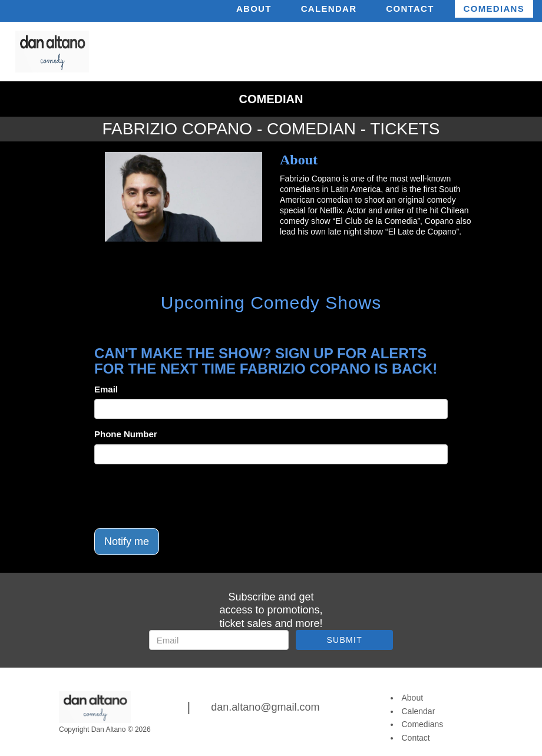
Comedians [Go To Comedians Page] (423, 724)
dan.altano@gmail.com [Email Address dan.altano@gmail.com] (265, 707)
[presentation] (184, 496)
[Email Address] (219, 640)
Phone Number (126, 434)
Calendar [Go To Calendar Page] (419, 711)
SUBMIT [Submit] (344, 640)
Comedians (494, 9)
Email (106, 389)
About (254, 9)
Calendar (329, 9)
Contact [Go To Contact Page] (416, 738)
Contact (410, 9)
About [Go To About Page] (413, 698)
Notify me (127, 542)
